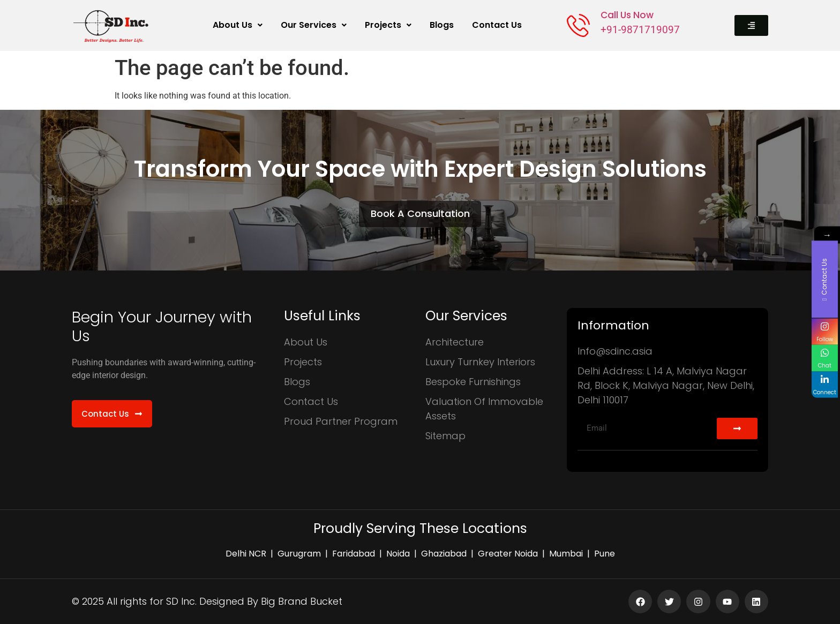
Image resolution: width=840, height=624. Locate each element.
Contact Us (497, 25)
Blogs (442, 25)
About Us (238, 25)
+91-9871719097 (640, 30)
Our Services (314, 25)
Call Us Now (627, 15)
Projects (388, 25)
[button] (238, 25)
